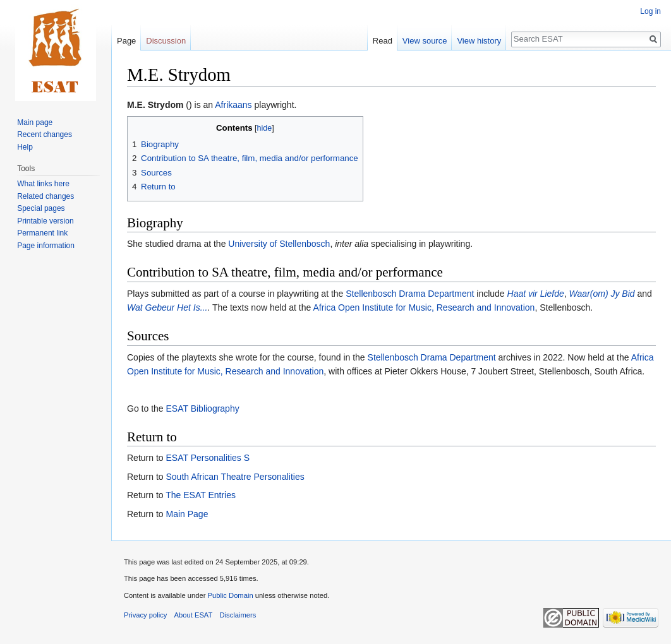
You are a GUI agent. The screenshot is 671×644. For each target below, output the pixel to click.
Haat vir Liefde (536, 294)
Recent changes (45, 134)
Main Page (187, 514)
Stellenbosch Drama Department (410, 294)
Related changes (45, 196)
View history (479, 41)
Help (25, 147)
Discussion (166, 41)
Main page (35, 122)
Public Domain (230, 595)
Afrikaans (233, 105)
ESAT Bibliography (202, 408)
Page (126, 41)
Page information (46, 246)
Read (383, 41)
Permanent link (42, 233)
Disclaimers (238, 615)
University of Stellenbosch (279, 244)
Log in (650, 11)
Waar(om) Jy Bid (602, 294)
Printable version (45, 221)
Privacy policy (145, 615)
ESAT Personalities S (208, 458)
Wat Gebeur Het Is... (167, 307)
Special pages (41, 208)
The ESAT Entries (201, 495)
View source (425, 41)
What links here (43, 184)
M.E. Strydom (155, 105)
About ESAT (194, 615)
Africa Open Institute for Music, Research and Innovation (424, 307)
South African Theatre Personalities (235, 477)
